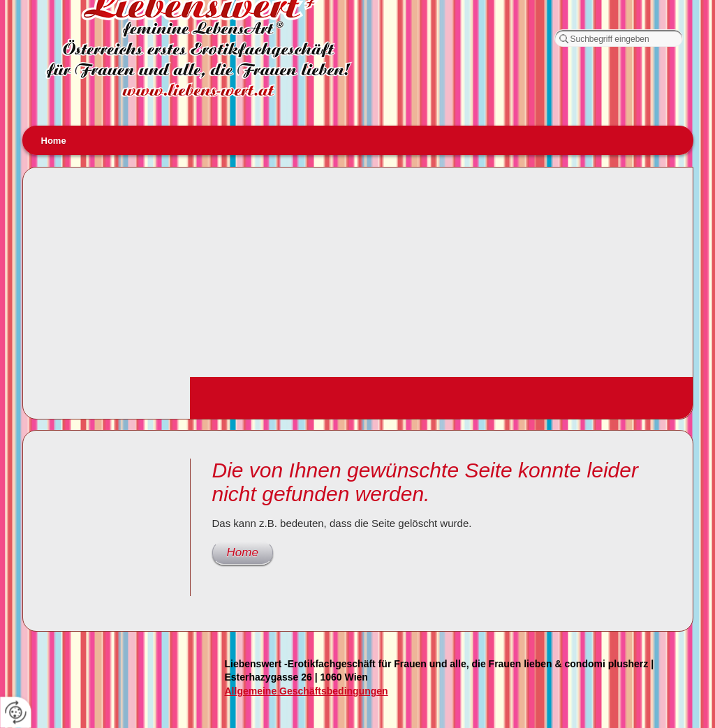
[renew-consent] (16, 712)
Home (54, 141)
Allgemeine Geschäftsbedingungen (307, 691)
